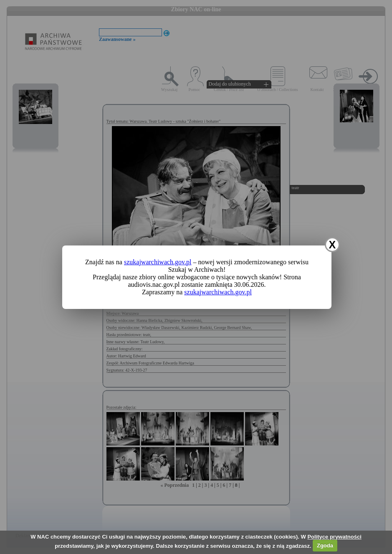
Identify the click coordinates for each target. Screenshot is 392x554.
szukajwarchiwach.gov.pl (158, 262)
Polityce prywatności (334, 537)
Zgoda (325, 545)
